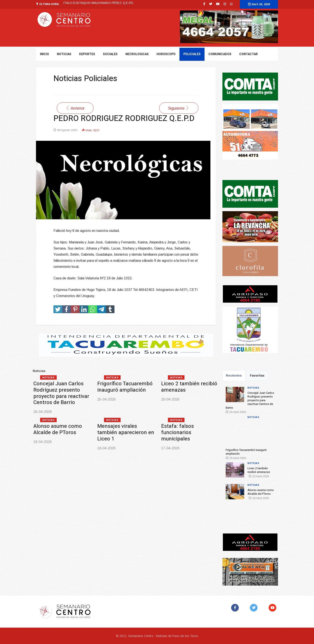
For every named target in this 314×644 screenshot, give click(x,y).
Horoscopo (166, 54)
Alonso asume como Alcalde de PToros (58, 429)
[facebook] (204, 4)
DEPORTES (87, 54)
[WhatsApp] (231, 4)
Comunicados (220, 54)
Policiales (192, 54)
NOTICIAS (64, 54)
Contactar (248, 54)
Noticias (48, 378)
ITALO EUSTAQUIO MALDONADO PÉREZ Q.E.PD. (99, 3)
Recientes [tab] (234, 376)
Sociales (110, 54)
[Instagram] (225, 4)
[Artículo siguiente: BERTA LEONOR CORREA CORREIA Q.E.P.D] (179, 108)
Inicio (44, 54)
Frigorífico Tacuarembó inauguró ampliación (125, 387)
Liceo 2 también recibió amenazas (189, 387)
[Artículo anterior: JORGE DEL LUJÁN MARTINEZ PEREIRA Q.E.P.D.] (75, 108)
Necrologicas (137, 54)
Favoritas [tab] (257, 376)
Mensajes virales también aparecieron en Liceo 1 (126, 432)
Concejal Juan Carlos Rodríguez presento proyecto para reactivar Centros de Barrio (61, 393)
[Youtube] (218, 4)
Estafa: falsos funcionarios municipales (177, 432)
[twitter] (211, 4)
